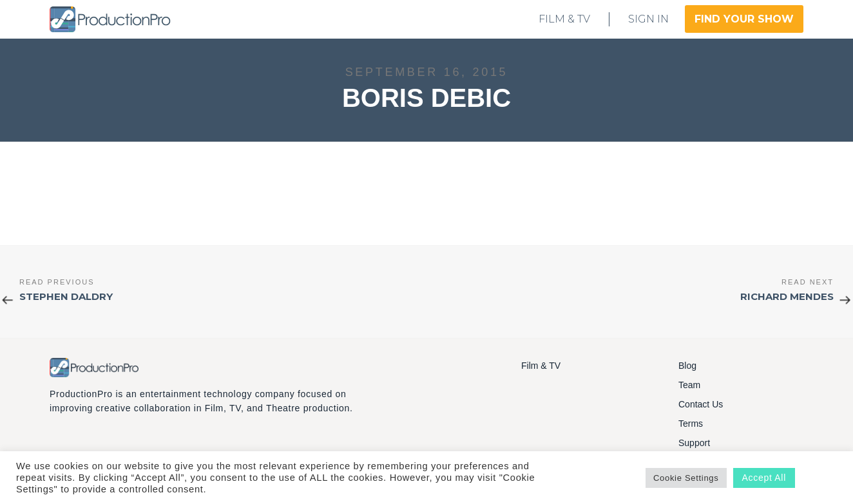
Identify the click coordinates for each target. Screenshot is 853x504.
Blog (687, 366)
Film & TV (541, 366)
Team (689, 385)
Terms (691, 424)
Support (694, 443)
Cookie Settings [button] (686, 478)
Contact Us (701, 404)
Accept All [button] (764, 478)
